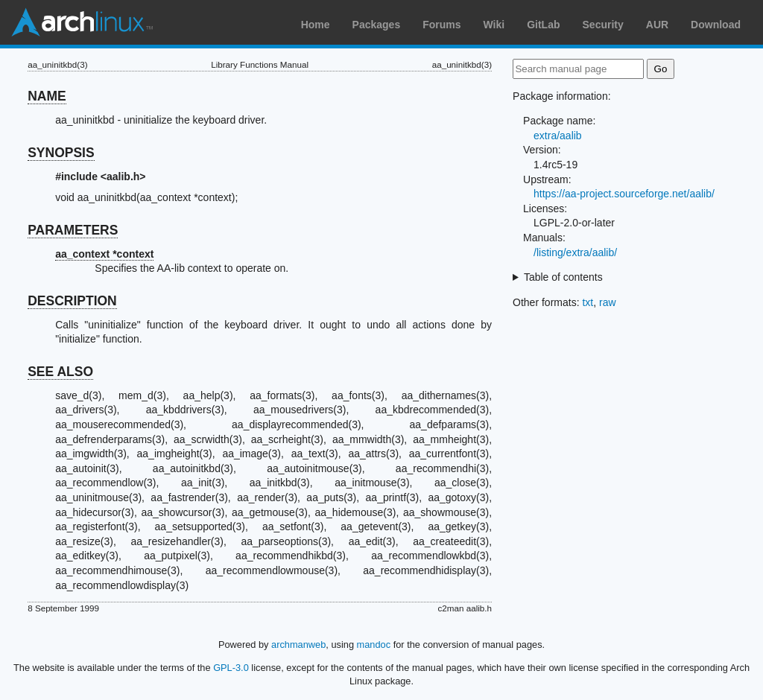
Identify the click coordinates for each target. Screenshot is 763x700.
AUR (657, 25)
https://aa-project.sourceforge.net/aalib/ (624, 194)
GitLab (543, 25)
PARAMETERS (73, 230)
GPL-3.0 (231, 668)
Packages (377, 25)
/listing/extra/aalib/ (575, 252)
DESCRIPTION (72, 301)
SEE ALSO (60, 372)
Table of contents (563, 277)
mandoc (374, 645)
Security (603, 25)
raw (608, 302)
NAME (47, 96)
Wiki (494, 25)
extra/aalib (558, 136)
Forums (441, 25)
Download (716, 25)
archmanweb (298, 645)
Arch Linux (82, 22)
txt (588, 302)
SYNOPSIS (61, 153)
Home (316, 25)
